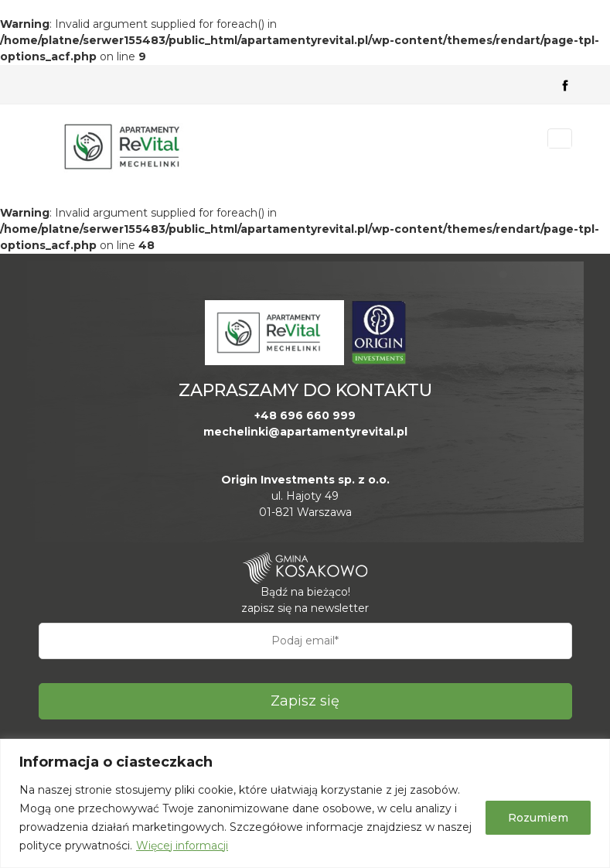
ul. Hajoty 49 (305, 496)
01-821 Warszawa (305, 512)
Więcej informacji (182, 846)
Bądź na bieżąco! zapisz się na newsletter (305, 600)
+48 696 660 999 (305, 415)
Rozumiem (538, 818)
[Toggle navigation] (560, 138)
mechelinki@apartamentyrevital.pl (305, 432)
